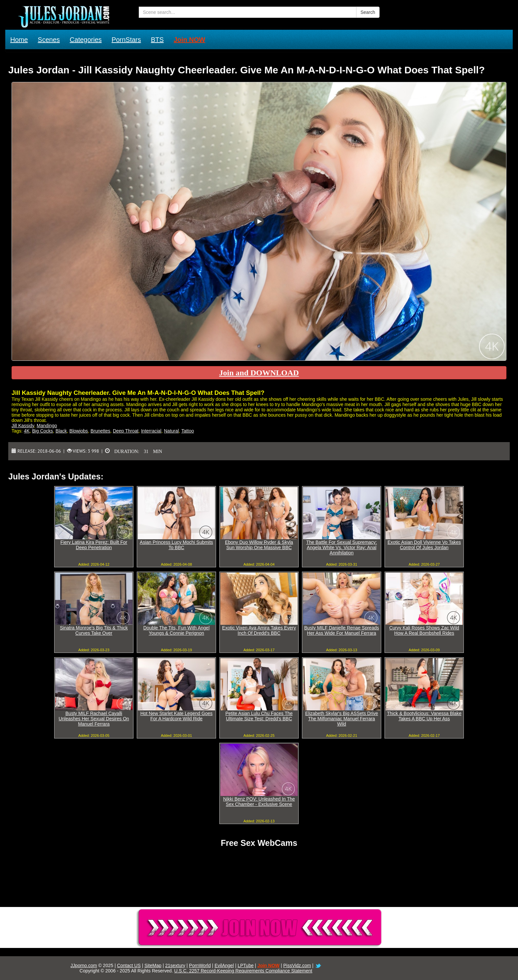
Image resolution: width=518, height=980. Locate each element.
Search (368, 12)
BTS (157, 40)
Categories (86, 40)
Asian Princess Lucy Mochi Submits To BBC (176, 545)
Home (19, 40)
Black (61, 431)
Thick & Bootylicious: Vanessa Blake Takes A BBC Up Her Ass (424, 716)
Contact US (129, 965)
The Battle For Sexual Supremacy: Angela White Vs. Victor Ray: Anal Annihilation (342, 547)
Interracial (151, 431)
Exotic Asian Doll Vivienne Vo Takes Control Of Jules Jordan (424, 545)
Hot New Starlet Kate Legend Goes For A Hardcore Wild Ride (177, 716)
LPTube (246, 965)
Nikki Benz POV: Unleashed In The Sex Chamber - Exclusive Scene (259, 802)
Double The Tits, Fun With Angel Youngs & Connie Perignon (177, 630)
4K (27, 431)
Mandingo (47, 426)
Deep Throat (126, 431)
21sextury (175, 965)
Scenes (49, 40)
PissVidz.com (297, 965)
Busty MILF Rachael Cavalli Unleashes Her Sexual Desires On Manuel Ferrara (94, 719)
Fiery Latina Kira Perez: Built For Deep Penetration (94, 545)
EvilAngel (224, 965)
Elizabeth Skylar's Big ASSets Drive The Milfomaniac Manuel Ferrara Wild (342, 719)
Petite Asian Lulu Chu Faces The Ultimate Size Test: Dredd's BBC (259, 716)
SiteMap (153, 965)
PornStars (126, 40)
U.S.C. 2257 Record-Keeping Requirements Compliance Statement (243, 971)
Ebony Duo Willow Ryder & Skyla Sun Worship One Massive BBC (259, 545)
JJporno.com (84, 965)
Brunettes (100, 431)
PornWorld (200, 965)
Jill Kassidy (23, 426)
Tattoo (188, 431)
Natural (171, 431)
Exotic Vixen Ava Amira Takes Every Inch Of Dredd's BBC (259, 630)
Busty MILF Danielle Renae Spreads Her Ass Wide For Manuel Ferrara (342, 630)
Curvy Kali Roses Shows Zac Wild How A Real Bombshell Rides (424, 630)
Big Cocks (42, 431)
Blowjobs (79, 431)
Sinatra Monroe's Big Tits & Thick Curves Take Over (94, 630)
